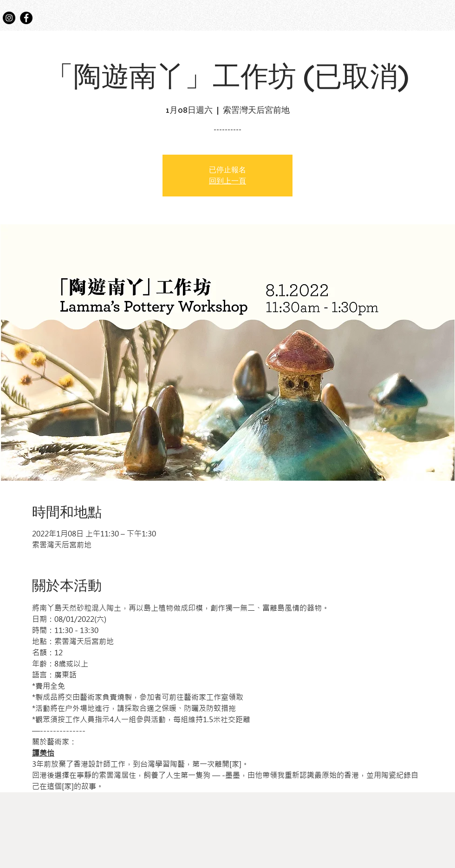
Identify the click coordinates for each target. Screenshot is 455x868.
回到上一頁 (227, 181)
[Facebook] (26, 18)
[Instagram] (9, 18)
